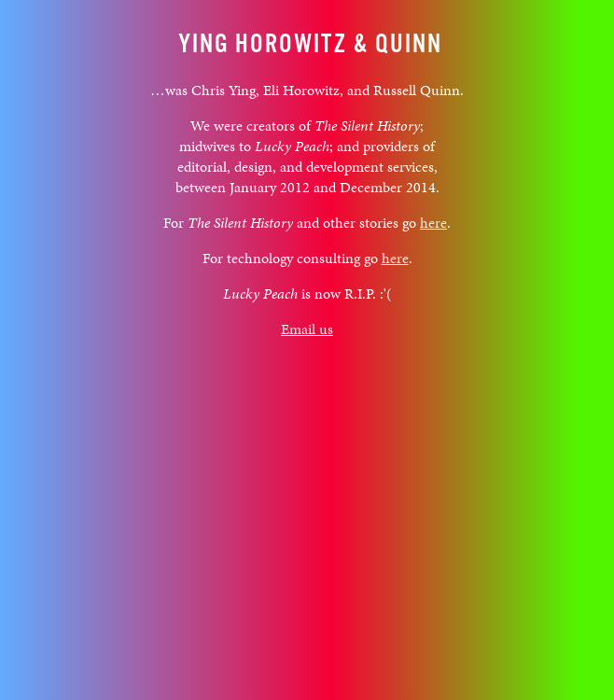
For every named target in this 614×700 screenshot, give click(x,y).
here (433, 223)
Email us (307, 329)
